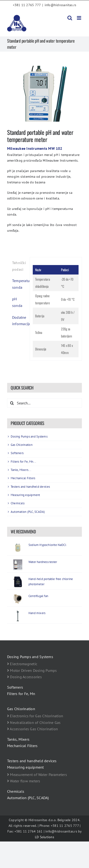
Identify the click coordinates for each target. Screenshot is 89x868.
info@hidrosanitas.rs (61, 5)
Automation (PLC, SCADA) (28, 512)
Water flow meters (24, 781)
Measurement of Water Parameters (37, 775)
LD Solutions (44, 837)
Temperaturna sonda (19, 284)
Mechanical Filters (23, 478)
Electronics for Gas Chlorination (35, 716)
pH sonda (17, 302)
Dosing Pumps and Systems (29, 436)
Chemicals (18, 503)
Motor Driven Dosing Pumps (32, 670)
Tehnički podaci (19, 266)
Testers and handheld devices (30, 487)
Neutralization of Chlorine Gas (34, 722)
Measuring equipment (25, 495)
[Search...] (44, 403)
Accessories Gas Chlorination (33, 729)
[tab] (17, 266)
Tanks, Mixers (18, 739)
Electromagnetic (22, 664)
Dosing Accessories (24, 677)
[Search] (12, 403)
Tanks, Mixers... (21, 470)
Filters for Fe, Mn (21, 694)
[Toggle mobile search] (70, 18)
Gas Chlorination (22, 445)
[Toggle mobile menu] (79, 18)
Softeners (17, 453)
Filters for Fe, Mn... (23, 462)
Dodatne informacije (19, 321)
